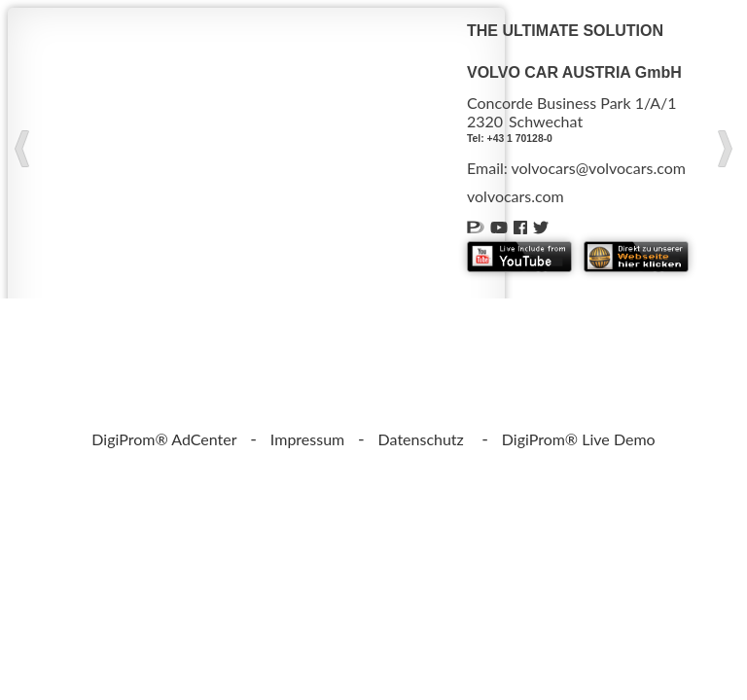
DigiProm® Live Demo (579, 439)
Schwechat (546, 121)
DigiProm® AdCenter (164, 439)
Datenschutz (421, 439)
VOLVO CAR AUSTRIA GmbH (574, 72)
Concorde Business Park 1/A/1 (572, 103)
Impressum (307, 439)
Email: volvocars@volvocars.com (576, 168)
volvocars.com (516, 196)
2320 (485, 121)
